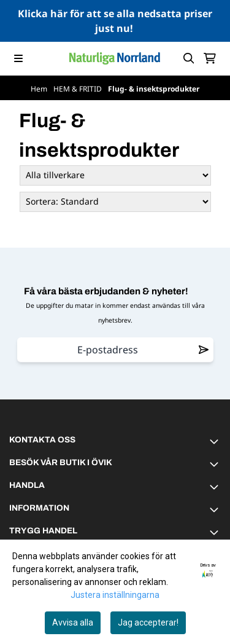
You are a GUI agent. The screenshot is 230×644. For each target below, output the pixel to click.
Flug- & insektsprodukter (154, 89)
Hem (40, 89)
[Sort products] (115, 202)
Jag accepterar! (148, 622)
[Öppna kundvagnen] (210, 58)
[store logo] (115, 58)
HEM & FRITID (79, 89)
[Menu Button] (18, 58)
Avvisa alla (73, 622)
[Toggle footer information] (216, 441)
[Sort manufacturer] (115, 175)
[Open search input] (189, 58)
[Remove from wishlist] (204, 350)
